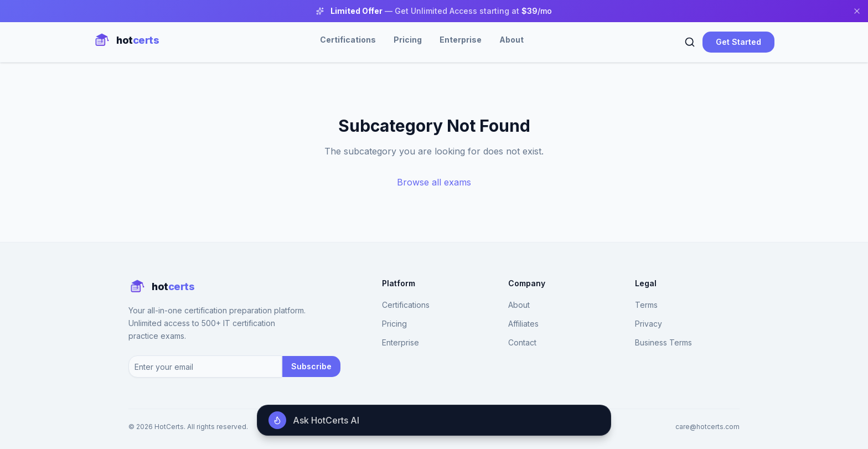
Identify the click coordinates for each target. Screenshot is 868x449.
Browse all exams (434, 182)
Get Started (738, 42)
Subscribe (311, 366)
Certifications (348, 40)
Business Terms (663, 342)
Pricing (408, 40)
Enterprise (461, 40)
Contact (522, 342)
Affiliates (523, 324)
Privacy (649, 324)
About (512, 40)
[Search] (690, 42)
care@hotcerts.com (707, 427)
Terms (646, 305)
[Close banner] (857, 11)
